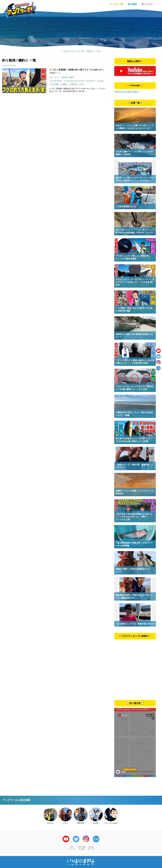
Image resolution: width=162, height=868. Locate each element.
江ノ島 (101, 81)
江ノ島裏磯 (55, 84)
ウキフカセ (91, 81)
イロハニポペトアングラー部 (75, 81)
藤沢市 (72, 77)
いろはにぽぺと (57, 81)
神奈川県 (64, 77)
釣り (82, 84)
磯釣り (65, 84)
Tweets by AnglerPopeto (126, 92)
